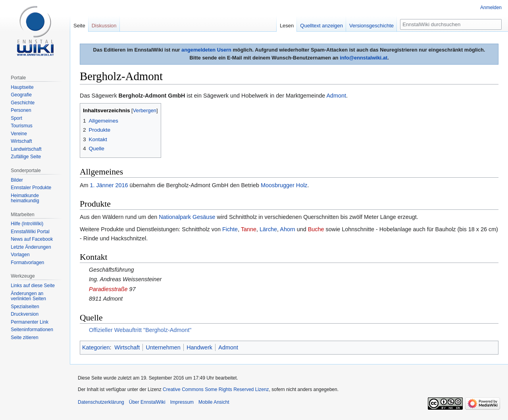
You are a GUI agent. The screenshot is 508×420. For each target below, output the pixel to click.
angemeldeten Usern (206, 50)
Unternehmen (163, 347)
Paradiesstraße (108, 289)
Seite (79, 26)
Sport (16, 118)
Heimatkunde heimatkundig (25, 198)
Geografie (21, 95)
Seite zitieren (24, 338)
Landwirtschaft (26, 149)
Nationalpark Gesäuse (187, 217)
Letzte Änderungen (31, 247)
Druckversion (25, 314)
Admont (336, 96)
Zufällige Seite (26, 157)
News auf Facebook (32, 239)
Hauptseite (22, 87)
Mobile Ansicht (214, 402)
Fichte (230, 229)
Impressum (182, 402)
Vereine (19, 134)
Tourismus (22, 126)
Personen (21, 110)
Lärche (268, 229)
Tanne (249, 229)
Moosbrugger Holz (284, 185)
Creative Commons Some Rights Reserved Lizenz (216, 389)
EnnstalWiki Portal (30, 232)
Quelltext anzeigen (321, 26)
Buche (316, 229)
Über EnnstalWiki (147, 402)
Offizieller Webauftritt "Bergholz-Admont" (140, 330)
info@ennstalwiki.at (364, 58)
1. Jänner (102, 185)
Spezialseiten (25, 307)
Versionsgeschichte (371, 26)
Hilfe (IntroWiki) (27, 224)
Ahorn (287, 229)
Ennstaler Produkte (31, 188)
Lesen (287, 26)
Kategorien (96, 347)
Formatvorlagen (27, 263)
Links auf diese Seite (33, 286)
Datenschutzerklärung (101, 402)
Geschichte (23, 103)
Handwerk (199, 347)
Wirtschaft (127, 347)
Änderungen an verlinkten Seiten (28, 296)
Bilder (17, 180)
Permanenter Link (30, 322)
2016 (122, 185)
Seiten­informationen (32, 330)
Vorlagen (20, 255)
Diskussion (104, 26)
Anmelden (491, 8)
